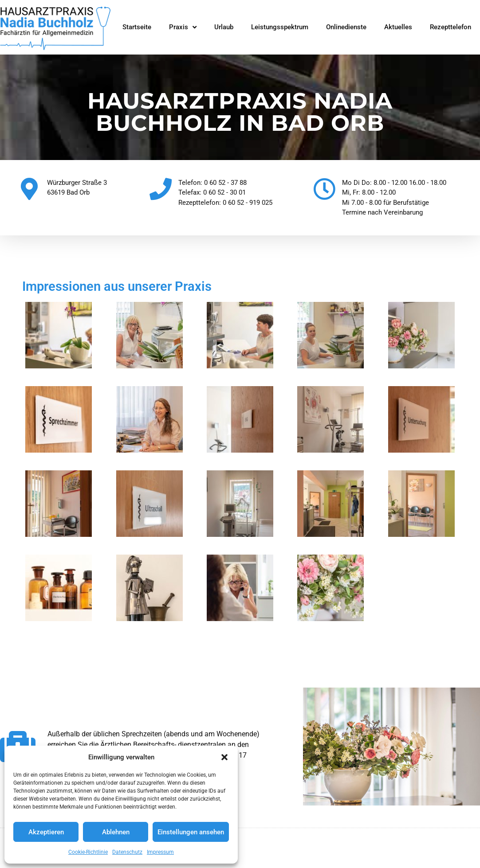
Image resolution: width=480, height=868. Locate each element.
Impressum (160, 852)
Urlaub (224, 27)
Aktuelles (398, 27)
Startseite (137, 27)
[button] (224, 757)
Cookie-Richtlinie (88, 852)
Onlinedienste (346, 27)
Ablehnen (116, 832)
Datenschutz (127, 852)
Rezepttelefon (450, 27)
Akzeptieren (46, 832)
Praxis (183, 27)
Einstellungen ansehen (191, 832)
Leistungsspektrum (280, 27)
